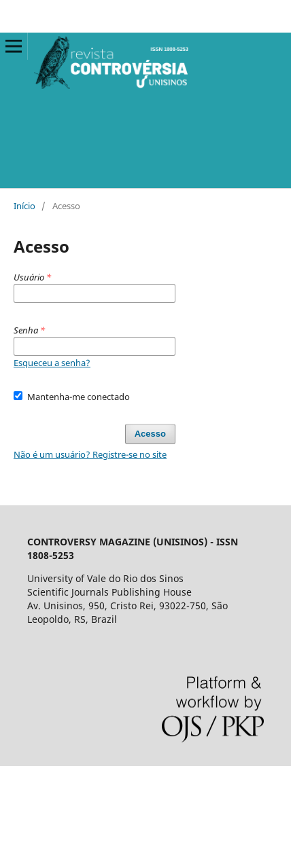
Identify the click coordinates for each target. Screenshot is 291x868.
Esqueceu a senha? (52, 363)
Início (24, 206)
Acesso (150, 434)
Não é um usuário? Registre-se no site (90, 454)
